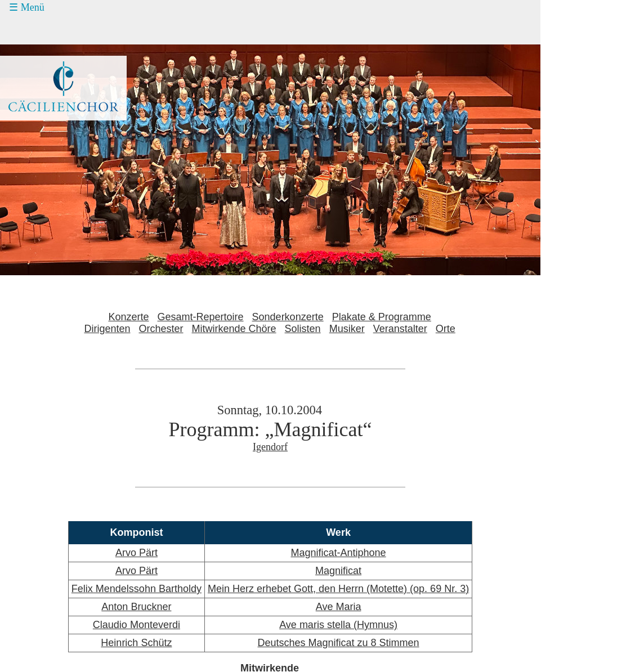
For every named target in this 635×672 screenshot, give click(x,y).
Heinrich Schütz (136, 643)
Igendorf (270, 447)
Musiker (347, 329)
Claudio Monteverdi (137, 625)
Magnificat (338, 571)
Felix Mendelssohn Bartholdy (137, 589)
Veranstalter (400, 329)
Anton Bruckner (136, 607)
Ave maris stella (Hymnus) (338, 625)
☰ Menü (27, 7)
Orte (446, 329)
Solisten (303, 329)
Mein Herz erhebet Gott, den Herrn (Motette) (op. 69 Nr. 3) (338, 589)
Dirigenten (107, 329)
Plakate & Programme (382, 317)
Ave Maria (339, 607)
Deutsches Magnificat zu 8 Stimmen (338, 643)
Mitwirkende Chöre (234, 329)
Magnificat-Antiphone (339, 553)
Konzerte (128, 317)
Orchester (161, 329)
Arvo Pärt (137, 553)
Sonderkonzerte (288, 317)
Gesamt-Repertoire (201, 317)
